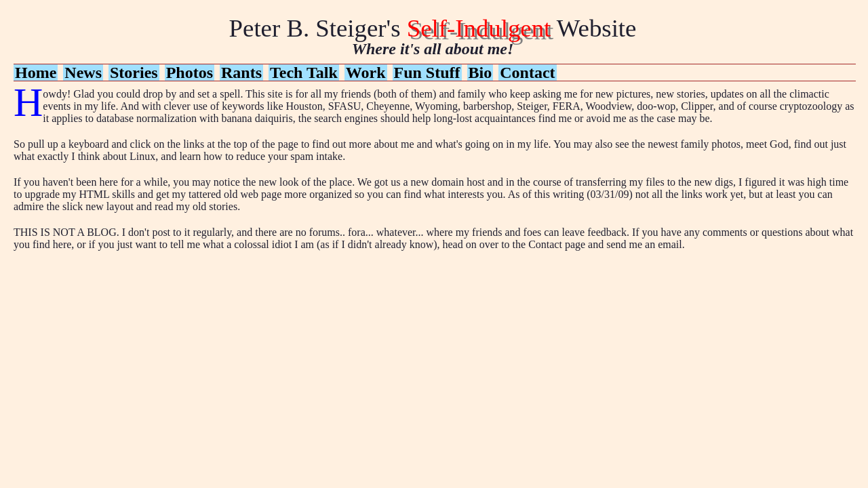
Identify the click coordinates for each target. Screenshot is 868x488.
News (83, 73)
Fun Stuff (427, 73)
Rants (241, 73)
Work (366, 73)
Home (36, 73)
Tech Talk (304, 73)
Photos (190, 73)
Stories (134, 73)
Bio (480, 73)
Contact (527, 73)
